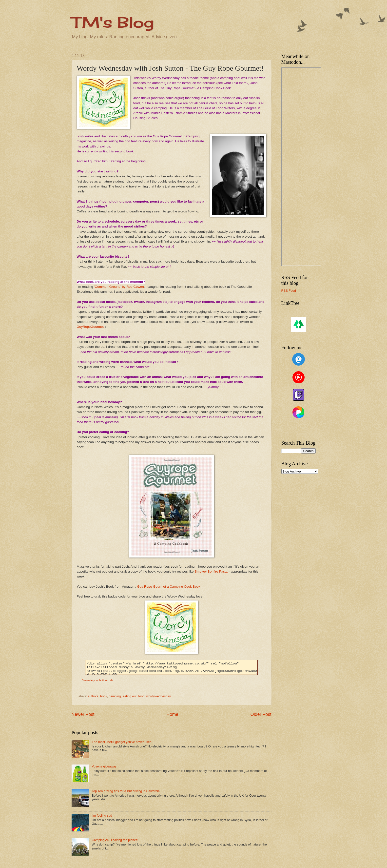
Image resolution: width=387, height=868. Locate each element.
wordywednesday (159, 696)
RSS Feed (289, 291)
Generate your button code (97, 680)
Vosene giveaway (104, 766)
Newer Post (83, 714)
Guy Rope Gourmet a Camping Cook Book (168, 587)
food (141, 696)
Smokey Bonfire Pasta (211, 571)
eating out (130, 696)
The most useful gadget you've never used (122, 742)
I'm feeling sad (102, 816)
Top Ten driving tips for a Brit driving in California (126, 791)
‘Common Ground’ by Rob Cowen (118, 287)
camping (115, 696)
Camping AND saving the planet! (115, 840)
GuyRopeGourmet (90, 327)
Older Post (261, 714)
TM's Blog (113, 22)
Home (172, 714)
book (104, 696)
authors (93, 696)
